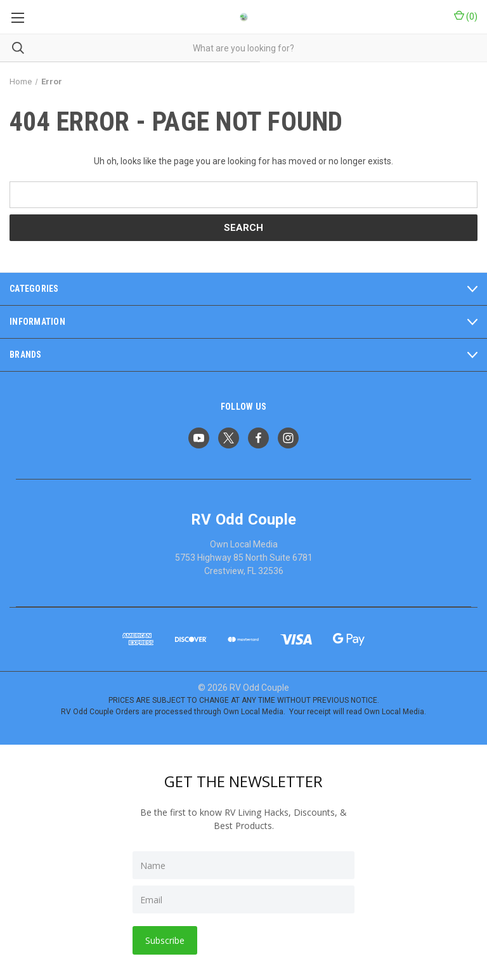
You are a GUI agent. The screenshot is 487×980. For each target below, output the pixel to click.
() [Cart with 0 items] (466, 16)
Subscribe (165, 940)
